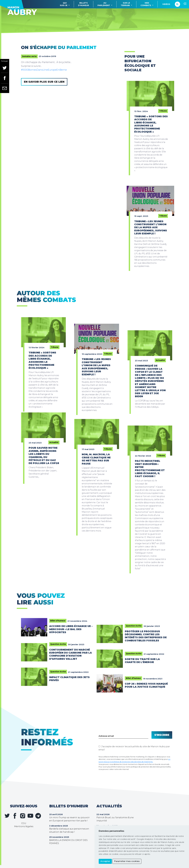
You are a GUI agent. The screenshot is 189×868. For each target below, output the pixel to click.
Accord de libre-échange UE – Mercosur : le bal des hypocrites (71, 629)
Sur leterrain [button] (125, 4)
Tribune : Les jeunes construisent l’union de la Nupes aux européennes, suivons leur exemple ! (151, 228)
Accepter (105, 861)
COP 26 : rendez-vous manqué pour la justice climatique (146, 685)
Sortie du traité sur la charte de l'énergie (142, 661)
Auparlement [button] (104, 4)
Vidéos (166, 4)
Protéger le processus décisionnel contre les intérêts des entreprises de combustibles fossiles (146, 636)
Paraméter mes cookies (127, 861)
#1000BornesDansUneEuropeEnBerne (44, 70)
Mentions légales (24, 826)
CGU (24, 823)
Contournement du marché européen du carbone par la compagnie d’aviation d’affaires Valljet (71, 654)
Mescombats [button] (146, 4)
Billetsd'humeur (84, 4)
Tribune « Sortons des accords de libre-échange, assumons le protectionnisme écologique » (151, 124)
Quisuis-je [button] (64, 4)
